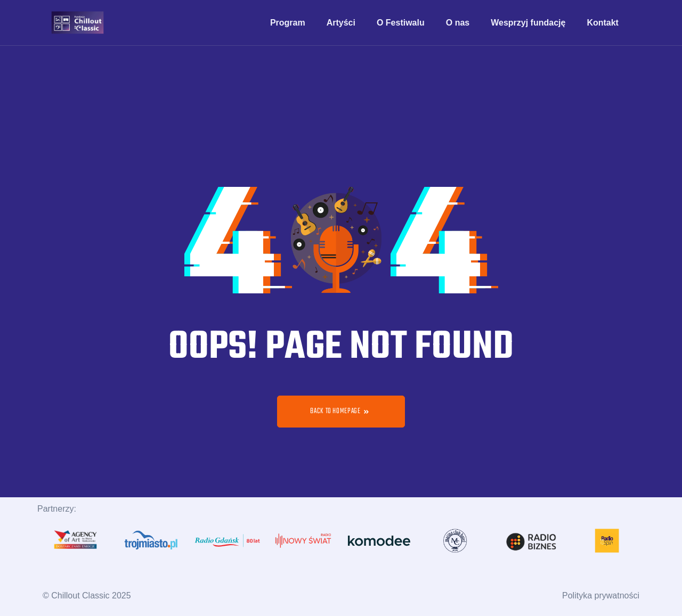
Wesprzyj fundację (528, 23)
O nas (458, 23)
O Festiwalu (401, 23)
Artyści (341, 23)
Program (288, 23)
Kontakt (603, 23)
